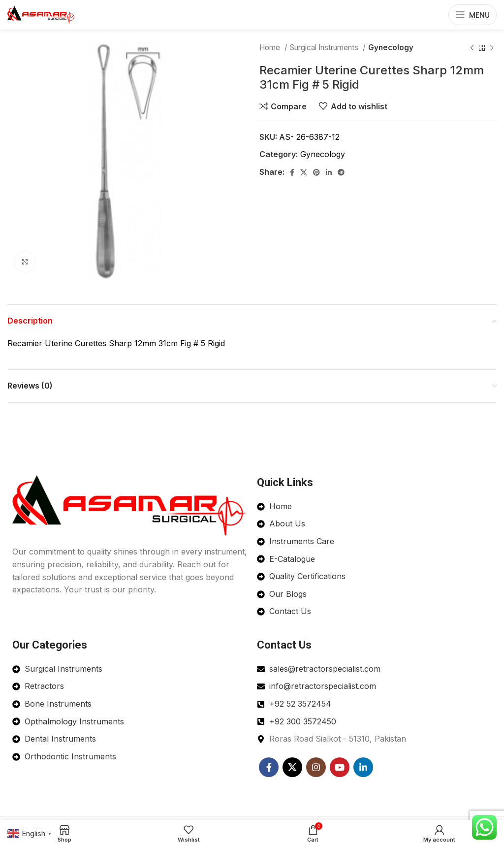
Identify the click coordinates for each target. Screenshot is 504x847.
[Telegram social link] (341, 172)
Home (271, 48)
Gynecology (391, 48)
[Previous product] (472, 48)
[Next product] (492, 48)
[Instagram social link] (316, 767)
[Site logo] (41, 14)
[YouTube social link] (340, 767)
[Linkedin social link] (329, 172)
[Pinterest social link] (316, 172)
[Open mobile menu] (472, 15)
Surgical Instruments (325, 48)
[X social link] (304, 172)
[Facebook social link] (292, 172)
